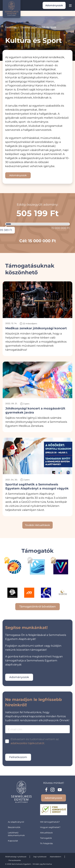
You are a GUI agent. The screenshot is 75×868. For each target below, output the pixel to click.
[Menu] (70, 5)
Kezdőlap (11, 27)
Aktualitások (46, 833)
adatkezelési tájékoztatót (28, 743)
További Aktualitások (37, 525)
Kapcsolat (13, 841)
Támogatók (46, 838)
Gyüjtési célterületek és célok (38, 27)
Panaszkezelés (15, 860)
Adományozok (54, 5)
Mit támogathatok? (50, 822)
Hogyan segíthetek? (50, 827)
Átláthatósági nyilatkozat (16, 857)
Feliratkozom (18, 757)
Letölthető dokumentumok (16, 834)
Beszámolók (14, 827)
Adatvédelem (56, 857)
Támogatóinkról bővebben (37, 607)
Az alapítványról (16, 822)
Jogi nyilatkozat (40, 857)
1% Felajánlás (46, 843)
